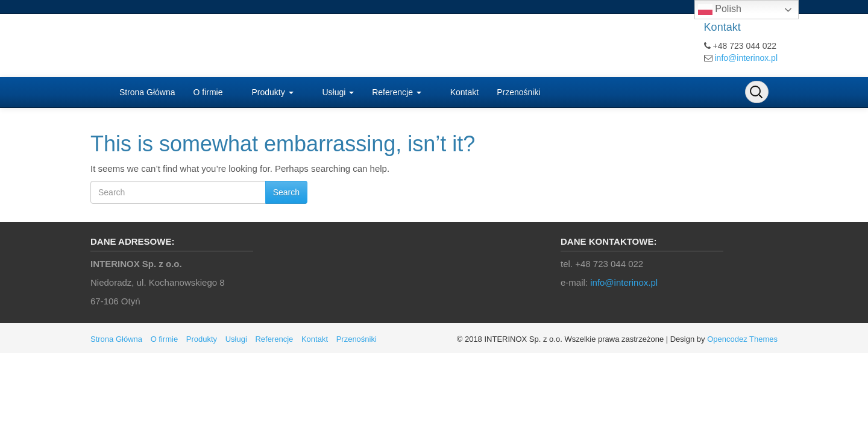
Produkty (272, 92)
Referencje (397, 92)
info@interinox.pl (747, 58)
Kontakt (463, 92)
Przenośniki (518, 92)
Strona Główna (146, 92)
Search (286, 192)
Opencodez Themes (742, 339)
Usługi (337, 92)
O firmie (208, 92)
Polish (720, 10)
